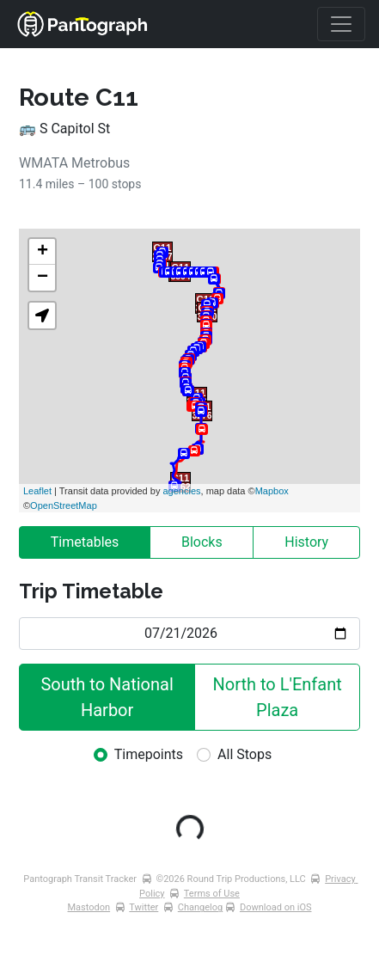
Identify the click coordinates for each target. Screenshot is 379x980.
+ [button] (43, 252)
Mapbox (272, 491)
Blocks (202, 542)
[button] (42, 315)
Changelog (200, 907)
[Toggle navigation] (341, 24)
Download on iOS (276, 907)
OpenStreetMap (64, 505)
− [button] (43, 278)
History (306, 542)
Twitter (144, 907)
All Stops (245, 754)
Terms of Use (212, 894)
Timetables (85, 542)
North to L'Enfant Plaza (280, 697)
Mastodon (89, 907)
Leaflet (37, 491)
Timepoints (149, 754)
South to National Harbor (109, 697)
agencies (181, 491)
